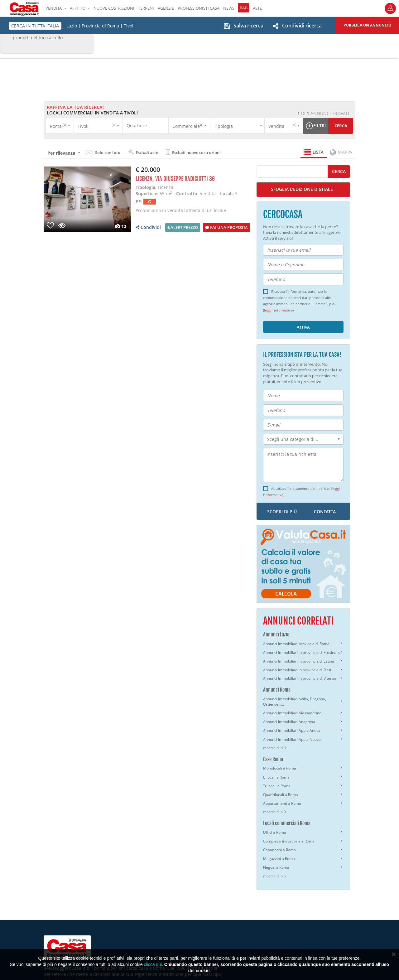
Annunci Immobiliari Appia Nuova (292, 739)
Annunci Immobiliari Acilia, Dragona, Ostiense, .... (295, 702)
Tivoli (129, 26)
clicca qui (153, 964)
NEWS (229, 8)
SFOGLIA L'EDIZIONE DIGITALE (302, 189)
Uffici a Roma (275, 832)
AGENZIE (166, 8)
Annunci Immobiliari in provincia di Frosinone (302, 652)
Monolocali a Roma (280, 768)
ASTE (257, 8)
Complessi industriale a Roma (289, 841)
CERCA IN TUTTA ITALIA (35, 26)
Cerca (341, 126)
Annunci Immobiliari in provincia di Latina (299, 661)
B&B (244, 8)
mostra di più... (276, 748)
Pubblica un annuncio (368, 25)
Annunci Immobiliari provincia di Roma (296, 644)
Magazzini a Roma (279, 859)
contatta (325, 512)
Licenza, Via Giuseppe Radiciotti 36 (175, 179)
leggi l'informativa (278, 310)
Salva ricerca (248, 26)
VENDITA (56, 8)
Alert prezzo (183, 227)
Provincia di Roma (100, 26)
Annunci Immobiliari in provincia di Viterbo (300, 678)
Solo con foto (108, 152)
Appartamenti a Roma (282, 803)
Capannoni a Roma (279, 850)
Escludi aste (143, 152)
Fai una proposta (226, 227)
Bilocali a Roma (276, 777)
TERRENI (146, 8)
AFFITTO (80, 8)
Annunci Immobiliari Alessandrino (292, 713)
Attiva (303, 327)
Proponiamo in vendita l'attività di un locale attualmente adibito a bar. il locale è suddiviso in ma (191, 213)
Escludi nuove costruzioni (193, 152)
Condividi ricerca (302, 26)
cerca (339, 171)
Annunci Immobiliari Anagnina (289, 722)
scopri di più (282, 512)
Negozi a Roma (276, 867)
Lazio (72, 26)
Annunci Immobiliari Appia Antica (292, 730)
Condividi (148, 227)
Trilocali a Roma (277, 786)
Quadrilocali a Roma (281, 795)
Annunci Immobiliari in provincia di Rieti (297, 670)
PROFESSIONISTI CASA (199, 8)
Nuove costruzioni (114, 8)
